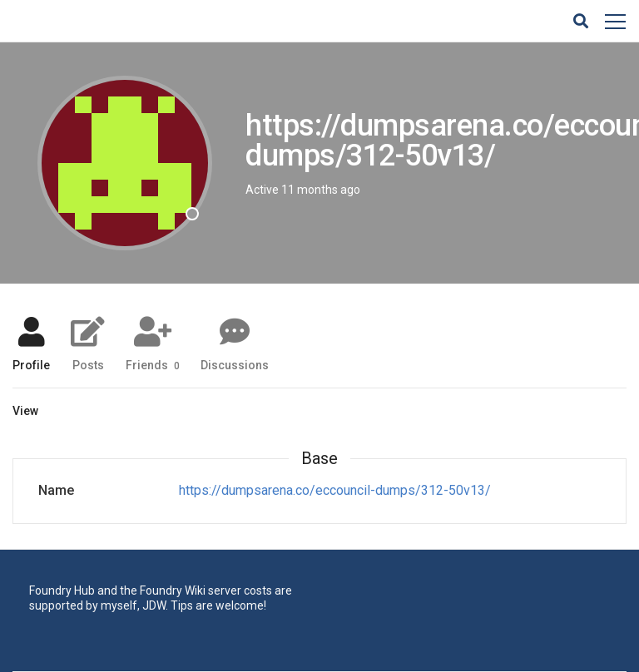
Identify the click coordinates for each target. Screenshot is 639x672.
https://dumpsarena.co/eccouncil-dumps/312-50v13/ (335, 490)
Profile (31, 365)
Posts (88, 365)
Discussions (235, 365)
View (25, 411)
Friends (153, 365)
